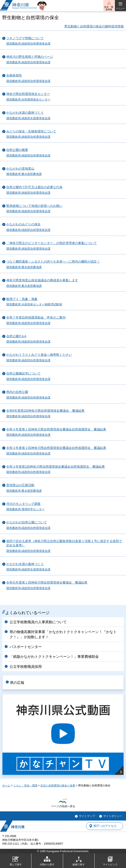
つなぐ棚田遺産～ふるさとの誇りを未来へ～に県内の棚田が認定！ (53, 262)
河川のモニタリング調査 (23, 504)
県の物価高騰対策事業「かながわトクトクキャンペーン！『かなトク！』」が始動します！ (63, 634)
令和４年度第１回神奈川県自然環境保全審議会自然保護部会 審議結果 (56, 429)
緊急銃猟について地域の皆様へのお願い (34, 206)
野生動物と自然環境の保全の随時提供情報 (94, 26)
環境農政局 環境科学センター (26, 509)
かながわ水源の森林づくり (25, 113)
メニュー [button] (120, 8)
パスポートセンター (26, 647)
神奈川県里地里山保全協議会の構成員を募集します (42, 280)
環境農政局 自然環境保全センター (28, 100)
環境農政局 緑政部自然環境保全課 (28, 44)
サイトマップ (87, 816)
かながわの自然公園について (27, 522)
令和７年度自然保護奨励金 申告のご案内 (36, 318)
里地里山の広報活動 (20, 485)
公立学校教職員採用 (26, 667)
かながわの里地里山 (20, 169)
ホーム (6, 786)
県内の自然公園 (17, 392)
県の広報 (17, 683)
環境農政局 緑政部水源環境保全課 (28, 118)
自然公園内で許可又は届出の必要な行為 (34, 187)
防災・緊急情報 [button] (109, 8)
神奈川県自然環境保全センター (28, 94)
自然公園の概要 (17, 150)
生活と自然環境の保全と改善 (58, 786)
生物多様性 (14, 75)
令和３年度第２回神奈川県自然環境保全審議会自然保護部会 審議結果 (56, 448)
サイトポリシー (113, 816)
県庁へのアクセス (105, 826)
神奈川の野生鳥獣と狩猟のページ (30, 57)
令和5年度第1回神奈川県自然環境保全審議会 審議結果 (45, 411)
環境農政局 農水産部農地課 (24, 174)
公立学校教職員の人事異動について (38, 622)
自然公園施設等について (23, 373)
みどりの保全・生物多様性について (31, 131)
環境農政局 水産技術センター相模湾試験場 (34, 304)
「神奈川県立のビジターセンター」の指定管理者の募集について (52, 243)
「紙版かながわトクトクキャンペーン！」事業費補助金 (54, 657)
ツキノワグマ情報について (25, 38)
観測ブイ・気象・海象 (22, 299)
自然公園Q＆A (16, 336)
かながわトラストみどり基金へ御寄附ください (39, 355)
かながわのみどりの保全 (23, 224)
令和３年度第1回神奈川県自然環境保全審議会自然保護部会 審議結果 (56, 467)
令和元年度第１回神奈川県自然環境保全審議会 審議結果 (47, 583)
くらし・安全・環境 (25, 786)
